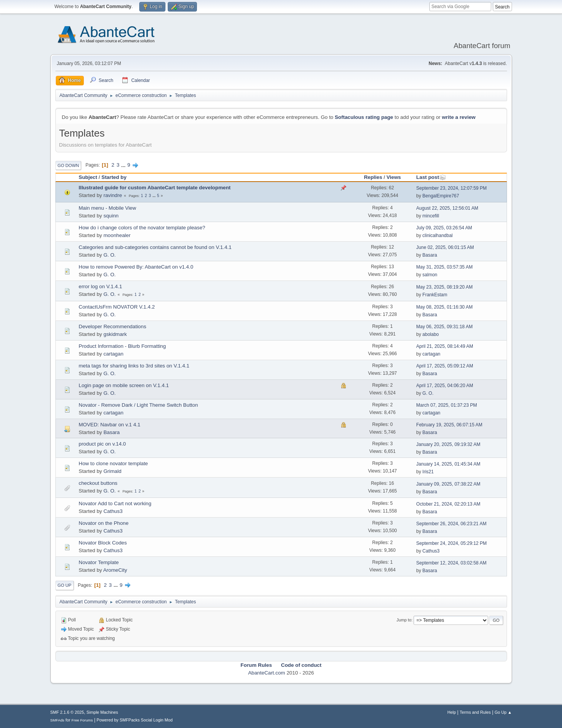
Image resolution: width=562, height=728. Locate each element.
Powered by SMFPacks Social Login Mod (135, 720)
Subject (88, 177)
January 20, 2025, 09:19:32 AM (448, 444)
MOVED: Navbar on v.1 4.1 (110, 425)
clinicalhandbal (438, 235)
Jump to (404, 620)
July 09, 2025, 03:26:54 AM (444, 228)
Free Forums (82, 720)
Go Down (68, 165)
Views (394, 177)
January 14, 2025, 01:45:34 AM (448, 464)
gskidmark (115, 334)
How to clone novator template (113, 463)
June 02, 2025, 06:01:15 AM (445, 247)
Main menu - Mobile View (108, 208)
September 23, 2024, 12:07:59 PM (451, 188)
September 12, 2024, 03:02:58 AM (451, 563)
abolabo (431, 334)
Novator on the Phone (104, 523)
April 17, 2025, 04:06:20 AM (445, 386)
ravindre (113, 195)
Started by (114, 177)
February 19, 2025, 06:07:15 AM (449, 425)
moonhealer (117, 235)
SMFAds (58, 720)
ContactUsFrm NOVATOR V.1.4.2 (117, 307)
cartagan (113, 354)
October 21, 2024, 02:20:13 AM (448, 504)
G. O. (110, 255)
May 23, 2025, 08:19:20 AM (444, 287)
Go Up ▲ (503, 712)
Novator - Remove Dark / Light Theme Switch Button (138, 405)
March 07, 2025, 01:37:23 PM (447, 405)
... (124, 165)
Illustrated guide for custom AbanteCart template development (155, 188)
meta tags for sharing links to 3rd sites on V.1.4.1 (134, 366)
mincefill (431, 216)
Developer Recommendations (113, 326)
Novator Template (99, 562)
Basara (430, 255)
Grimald (113, 471)
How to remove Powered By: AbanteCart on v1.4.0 (136, 267)
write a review (459, 117)
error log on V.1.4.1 (101, 286)
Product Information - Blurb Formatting (123, 346)
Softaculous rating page (364, 117)
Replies (373, 177)
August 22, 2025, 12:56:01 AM (447, 208)
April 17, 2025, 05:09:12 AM (445, 366)
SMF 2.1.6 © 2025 (67, 712)
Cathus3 (113, 511)
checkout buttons (98, 483)
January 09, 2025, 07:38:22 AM (448, 484)
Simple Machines (102, 712)
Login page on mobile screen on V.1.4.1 (124, 385)
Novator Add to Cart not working (115, 503)
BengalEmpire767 (441, 196)
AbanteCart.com (267, 673)
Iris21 (428, 472)
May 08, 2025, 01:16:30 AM (444, 307)
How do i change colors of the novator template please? (142, 228)
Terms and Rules (475, 712)
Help (452, 712)
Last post (431, 177)
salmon (430, 275)
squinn (111, 216)
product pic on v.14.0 (103, 444)
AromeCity (115, 570)
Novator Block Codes (103, 543)
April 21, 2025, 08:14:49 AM (445, 346)
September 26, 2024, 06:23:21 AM (451, 524)
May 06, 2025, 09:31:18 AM (444, 327)
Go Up (65, 585)
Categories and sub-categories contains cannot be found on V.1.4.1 (155, 247)
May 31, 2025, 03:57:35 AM (444, 267)
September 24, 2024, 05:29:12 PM (451, 543)
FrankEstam (435, 295)
